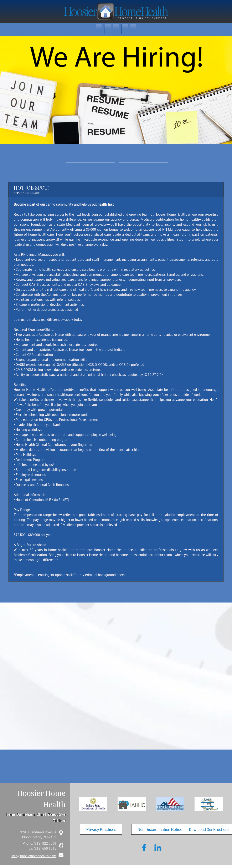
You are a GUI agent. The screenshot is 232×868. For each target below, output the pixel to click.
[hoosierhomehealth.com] (116, 11)
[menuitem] (99, 29)
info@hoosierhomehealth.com (34, 856)
